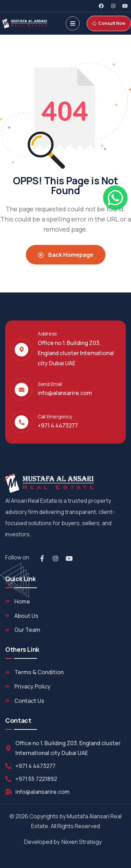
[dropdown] (73, 23)
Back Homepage (66, 255)
